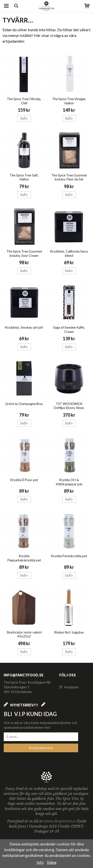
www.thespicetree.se (60, 821)
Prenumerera (41, 748)
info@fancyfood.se (24, 675)
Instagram (69, 687)
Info (24, 118)
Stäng (52, 862)
